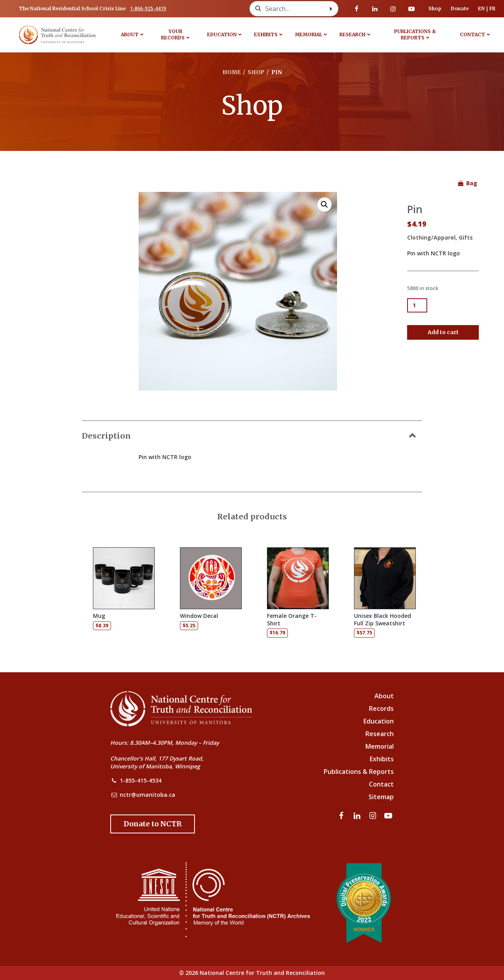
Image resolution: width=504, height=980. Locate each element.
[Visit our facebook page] (357, 9)
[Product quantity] (417, 305)
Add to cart (443, 332)
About (130, 34)
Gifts (466, 237)
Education (222, 34)
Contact (472, 34)
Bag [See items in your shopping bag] (467, 183)
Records (381, 709)
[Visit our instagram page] (393, 9)
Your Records (173, 34)
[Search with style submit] (331, 9)
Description (106, 436)
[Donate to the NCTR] (153, 824)
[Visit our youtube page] (411, 9)
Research (352, 34)
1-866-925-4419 (148, 8)
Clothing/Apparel (431, 237)
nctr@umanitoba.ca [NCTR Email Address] (147, 795)
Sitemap (381, 797)
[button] (324, 205)
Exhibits (266, 34)
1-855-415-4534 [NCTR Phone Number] (141, 780)
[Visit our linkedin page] (375, 9)
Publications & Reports (415, 34)
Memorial (309, 34)
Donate (460, 8)
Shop (435, 8)
